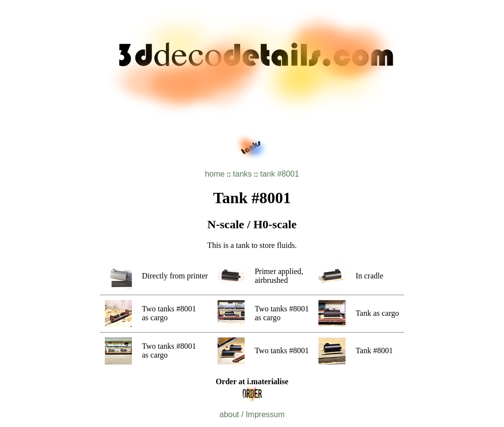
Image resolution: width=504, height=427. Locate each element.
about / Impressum (252, 414)
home (215, 174)
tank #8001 (279, 174)
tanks (242, 174)
